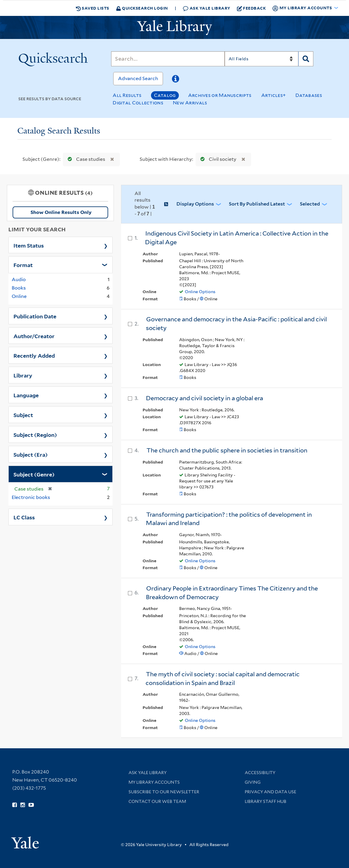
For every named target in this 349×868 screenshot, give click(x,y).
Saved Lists (93, 8)
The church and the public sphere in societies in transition (227, 450)
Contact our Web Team (157, 801)
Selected (310, 204)
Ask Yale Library (207, 8)
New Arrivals (190, 103)
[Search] (168, 59)
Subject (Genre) (34, 474)
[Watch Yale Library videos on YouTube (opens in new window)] (31, 805)
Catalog (165, 95)
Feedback (251, 8)
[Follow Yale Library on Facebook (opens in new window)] (15, 805)
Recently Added (34, 355)
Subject (23, 415)
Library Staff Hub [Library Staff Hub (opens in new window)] (266, 801)
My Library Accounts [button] (303, 8)
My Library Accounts (154, 782)
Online (19, 296)
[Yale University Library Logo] (175, 28)
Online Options (200, 292)
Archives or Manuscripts (220, 95)
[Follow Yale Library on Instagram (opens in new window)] (23, 805)
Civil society (217, 159)
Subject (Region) (35, 434)
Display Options (195, 204)
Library (23, 375)
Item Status (29, 245)
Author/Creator (34, 336)
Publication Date (35, 316)
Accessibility (260, 773)
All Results (127, 95)
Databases (309, 95)
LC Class (24, 517)
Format (23, 265)
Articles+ (274, 95)
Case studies (85, 159)
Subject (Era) (31, 454)
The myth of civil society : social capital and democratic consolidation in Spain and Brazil (223, 679)
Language (26, 395)
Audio (19, 279)
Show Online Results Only (61, 212)
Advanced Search (138, 78)
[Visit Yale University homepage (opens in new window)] (25, 841)
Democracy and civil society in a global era (204, 398)
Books (19, 288)
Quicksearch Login (142, 8)
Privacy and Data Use (271, 792)
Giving (253, 782)
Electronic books (31, 497)
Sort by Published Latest (257, 204)
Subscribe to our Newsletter (164, 792)
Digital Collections (138, 103)
